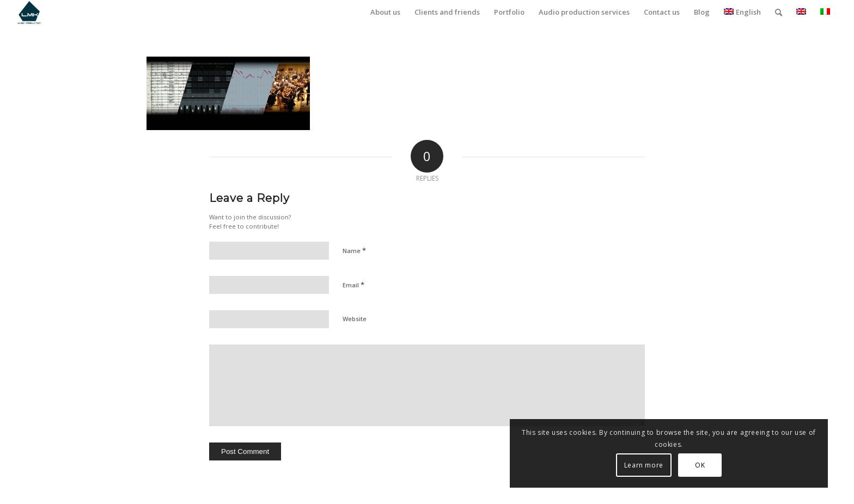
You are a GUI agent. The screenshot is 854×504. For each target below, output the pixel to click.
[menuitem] (385, 12)
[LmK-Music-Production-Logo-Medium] (29, 12)
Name (354, 250)
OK (762, 465)
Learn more (706, 465)
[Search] (779, 12)
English (742, 12)
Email (353, 285)
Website (355, 319)
